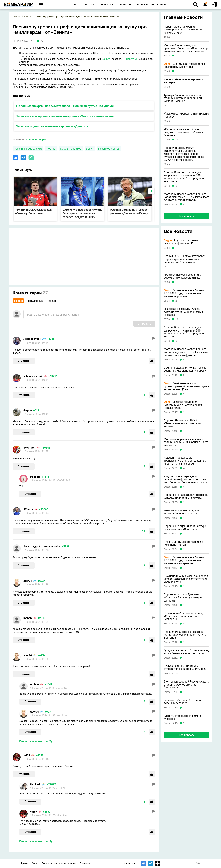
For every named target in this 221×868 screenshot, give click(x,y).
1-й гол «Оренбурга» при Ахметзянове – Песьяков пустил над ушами (65, 106)
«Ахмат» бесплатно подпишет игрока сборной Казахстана (183, 512)
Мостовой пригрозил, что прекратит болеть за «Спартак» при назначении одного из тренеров (186, 48)
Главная (17, 17)
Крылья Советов (71, 149)
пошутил (131, 59)
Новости (28, 17)
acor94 (28, 581)
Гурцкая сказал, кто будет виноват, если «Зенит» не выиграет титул (186, 652)
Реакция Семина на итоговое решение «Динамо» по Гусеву (129, 211)
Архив (24, 863)
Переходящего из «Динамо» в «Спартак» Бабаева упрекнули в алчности (184, 598)
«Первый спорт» (36, 139)
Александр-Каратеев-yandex (42, 547)
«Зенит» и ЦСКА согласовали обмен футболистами (34, 211)
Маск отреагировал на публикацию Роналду (186, 115)
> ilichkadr (62, 815)
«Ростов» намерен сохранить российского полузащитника (182, 276)
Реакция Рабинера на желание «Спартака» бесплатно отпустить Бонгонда (185, 635)
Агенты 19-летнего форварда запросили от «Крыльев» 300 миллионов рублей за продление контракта (184, 177)
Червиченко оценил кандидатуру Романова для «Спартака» (185, 528)
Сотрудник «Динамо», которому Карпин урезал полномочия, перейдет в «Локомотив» (184, 259)
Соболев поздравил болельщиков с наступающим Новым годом (183, 405)
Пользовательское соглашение (59, 863)
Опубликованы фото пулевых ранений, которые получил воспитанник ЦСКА (186, 386)
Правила (85, 863)
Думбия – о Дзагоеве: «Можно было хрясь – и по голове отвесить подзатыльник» (82, 213)
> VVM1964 (63, 480)
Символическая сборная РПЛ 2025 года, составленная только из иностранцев (184, 560)
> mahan (61, 715)
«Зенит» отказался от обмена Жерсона (183, 717)
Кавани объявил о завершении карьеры (183, 81)
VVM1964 (29, 448)
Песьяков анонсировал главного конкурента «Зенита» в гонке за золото (67, 116)
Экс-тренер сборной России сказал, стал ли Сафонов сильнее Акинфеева (186, 685)
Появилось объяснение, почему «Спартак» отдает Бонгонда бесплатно (184, 616)
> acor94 (61, 688)
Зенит (90, 149)
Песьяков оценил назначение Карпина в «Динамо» (52, 126)
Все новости (187, 216)
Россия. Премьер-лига (28, 149)
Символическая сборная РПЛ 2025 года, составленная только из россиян (184, 293)
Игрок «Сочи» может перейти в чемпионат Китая (183, 543)
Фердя (28, 410)
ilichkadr (36, 784)
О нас (35, 863)
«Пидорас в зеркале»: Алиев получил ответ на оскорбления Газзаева (183, 132)
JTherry (28, 509)
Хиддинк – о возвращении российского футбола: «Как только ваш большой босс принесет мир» (186, 479)
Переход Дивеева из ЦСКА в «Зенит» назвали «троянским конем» (182, 424)
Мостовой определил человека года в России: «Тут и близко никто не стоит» (186, 442)
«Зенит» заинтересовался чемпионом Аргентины (184, 65)
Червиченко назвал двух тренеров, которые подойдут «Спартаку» (186, 496)
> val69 (60, 788)
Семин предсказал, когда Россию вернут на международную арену (185, 369)
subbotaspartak (33, 376)
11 (177, 140)
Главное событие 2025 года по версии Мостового (183, 702)
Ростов (51, 149)
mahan (28, 618)
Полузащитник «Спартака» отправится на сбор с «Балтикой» (185, 668)
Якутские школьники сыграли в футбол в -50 (182, 242)
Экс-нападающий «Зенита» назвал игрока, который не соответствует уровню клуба (186, 579)
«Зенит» (106, 59)
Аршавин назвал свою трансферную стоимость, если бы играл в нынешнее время (185, 461)
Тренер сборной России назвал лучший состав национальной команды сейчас (183, 98)
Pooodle (35, 477)
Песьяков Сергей (109, 149)
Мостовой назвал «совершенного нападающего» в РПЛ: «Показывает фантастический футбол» (187, 197)
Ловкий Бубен (32, 339)
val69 (27, 755)
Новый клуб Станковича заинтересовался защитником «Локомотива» (183, 30)
